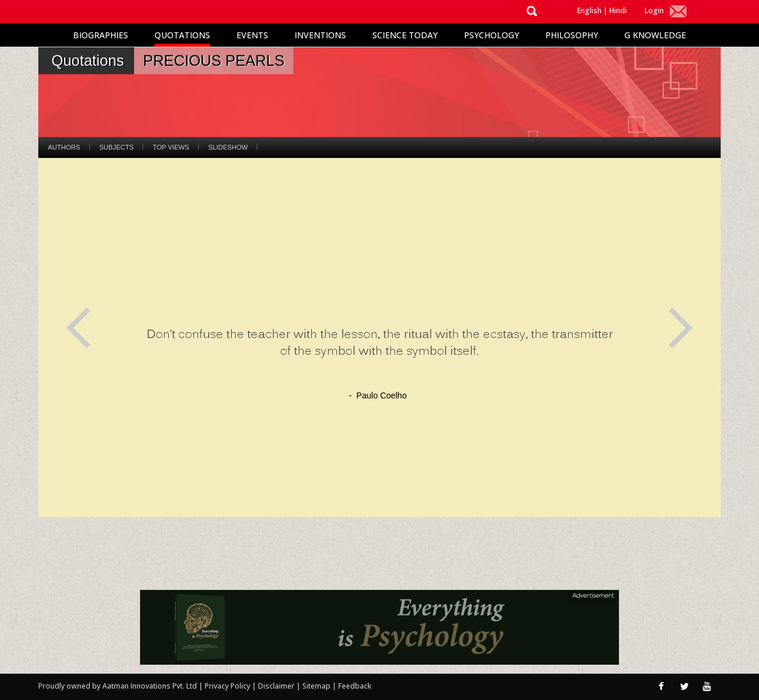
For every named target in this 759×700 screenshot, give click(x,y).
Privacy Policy (228, 686)
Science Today (405, 35)
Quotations (182, 35)
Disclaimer (276, 686)
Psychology (491, 35)
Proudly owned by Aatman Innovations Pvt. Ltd (118, 686)
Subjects (116, 147)
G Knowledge (655, 35)
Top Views (171, 147)
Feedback (355, 686)
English (589, 10)
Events (252, 35)
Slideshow (228, 147)
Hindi (618, 10)
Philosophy (572, 35)
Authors (64, 147)
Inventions (320, 35)
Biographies (101, 35)
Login (654, 10)
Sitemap (317, 686)
